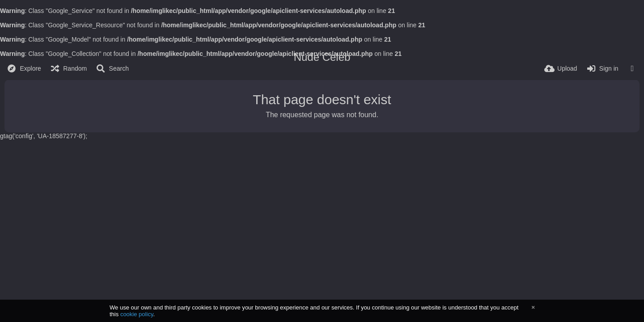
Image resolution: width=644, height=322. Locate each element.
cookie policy (137, 314)
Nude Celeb (322, 57)
